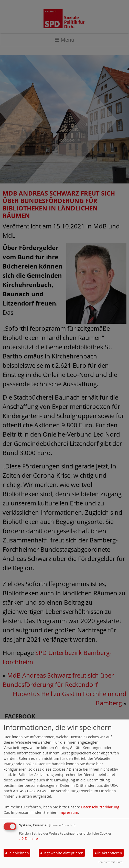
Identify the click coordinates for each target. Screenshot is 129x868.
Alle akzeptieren (108, 853)
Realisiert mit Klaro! (111, 862)
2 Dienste (28, 839)
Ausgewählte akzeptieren (62, 853)
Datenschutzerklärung (100, 807)
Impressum (68, 812)
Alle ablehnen (17, 853)
